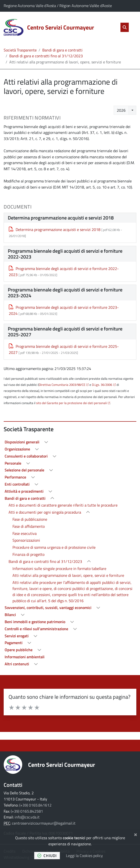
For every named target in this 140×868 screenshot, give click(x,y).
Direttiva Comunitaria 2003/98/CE (62, 385)
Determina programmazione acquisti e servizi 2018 (55, 229)
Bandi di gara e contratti (62, 50)
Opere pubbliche (19, 650)
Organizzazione (18, 449)
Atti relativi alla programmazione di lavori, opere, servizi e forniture (68, 575)
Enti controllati (18, 484)
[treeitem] (70, 442)
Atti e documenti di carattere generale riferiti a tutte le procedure (63, 505)
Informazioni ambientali (25, 657)
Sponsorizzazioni (26, 540)
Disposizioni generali (22, 442)
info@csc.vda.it (27, 817)
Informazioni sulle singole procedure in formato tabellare (59, 569)
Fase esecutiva (25, 533)
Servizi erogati (17, 636)
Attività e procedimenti (25, 491)
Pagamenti (14, 643)
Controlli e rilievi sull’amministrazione (37, 629)
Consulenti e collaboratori (27, 456)
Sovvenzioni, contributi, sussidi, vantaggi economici (48, 608)
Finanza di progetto (28, 554)
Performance (16, 477)
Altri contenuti (17, 664)
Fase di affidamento (29, 526)
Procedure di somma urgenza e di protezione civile (54, 547)
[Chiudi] (135, 834)
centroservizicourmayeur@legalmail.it (44, 823)
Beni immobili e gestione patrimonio (35, 622)
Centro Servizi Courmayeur (62, 765)
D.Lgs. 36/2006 (102, 385)
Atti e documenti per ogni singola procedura (45, 512)
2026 (121, 110)
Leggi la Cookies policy (84, 856)
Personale (13, 463)
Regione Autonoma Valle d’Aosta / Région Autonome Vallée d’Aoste (58, 6)
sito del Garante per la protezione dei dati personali (71, 403)
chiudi (47, 856)
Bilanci (11, 615)
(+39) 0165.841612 (35, 805)
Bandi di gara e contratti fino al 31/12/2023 (46, 56)
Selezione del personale (25, 470)
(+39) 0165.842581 (27, 811)
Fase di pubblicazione (30, 519)
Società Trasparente (20, 50)
